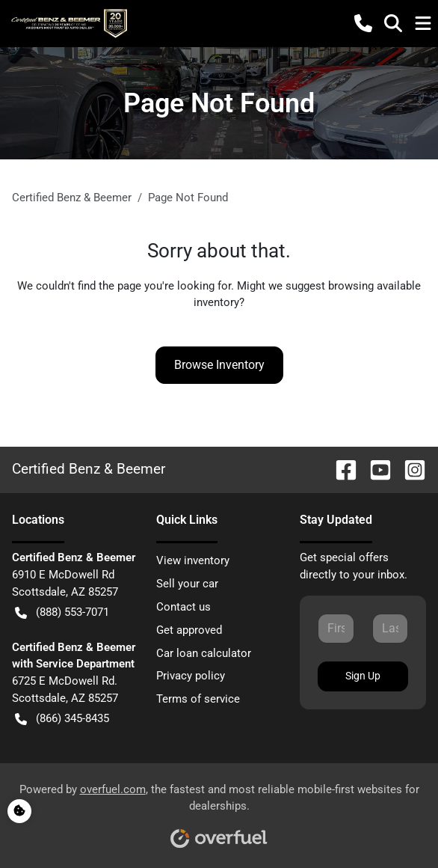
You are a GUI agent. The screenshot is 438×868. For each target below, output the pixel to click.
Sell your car (187, 584)
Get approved (189, 630)
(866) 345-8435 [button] (62, 719)
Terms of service (198, 699)
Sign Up (363, 676)
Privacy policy (191, 676)
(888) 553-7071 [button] (62, 612)
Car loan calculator (204, 653)
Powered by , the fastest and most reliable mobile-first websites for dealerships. (219, 811)
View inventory (193, 560)
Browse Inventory (219, 365)
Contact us (183, 607)
